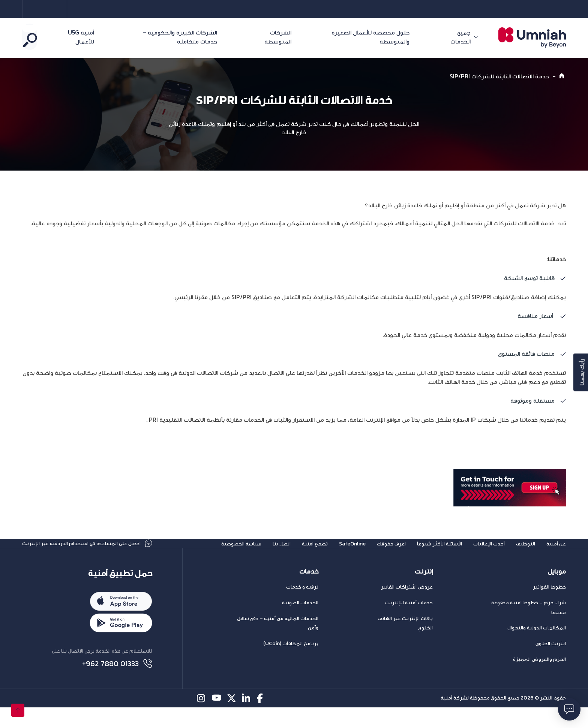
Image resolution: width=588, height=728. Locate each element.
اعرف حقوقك (374, 553)
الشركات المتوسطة (300, 37)
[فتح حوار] (569, 709)
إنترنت (424, 590)
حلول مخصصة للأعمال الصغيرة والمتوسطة (398, 37)
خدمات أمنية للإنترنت (409, 621)
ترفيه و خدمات (302, 606)
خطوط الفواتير (549, 606)
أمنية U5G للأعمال (96, 37)
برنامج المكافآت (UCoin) (291, 662)
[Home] (563, 76)
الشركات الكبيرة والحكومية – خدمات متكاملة (192, 37)
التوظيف (521, 553)
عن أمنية (554, 553)
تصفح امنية (290, 553)
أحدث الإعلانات (482, 553)
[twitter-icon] (232, 719)
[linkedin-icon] (247, 719)
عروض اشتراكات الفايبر (407, 606)
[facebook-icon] (262, 719)
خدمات (309, 590)
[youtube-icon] (217, 719)
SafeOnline (331, 553)
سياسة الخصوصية (210, 553)
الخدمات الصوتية (300, 621)
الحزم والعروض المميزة (539, 678)
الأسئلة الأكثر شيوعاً (427, 553)
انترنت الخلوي (551, 662)
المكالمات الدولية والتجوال (537, 646)
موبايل (557, 590)
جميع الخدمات (472, 37)
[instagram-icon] (202, 719)
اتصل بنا (254, 553)
